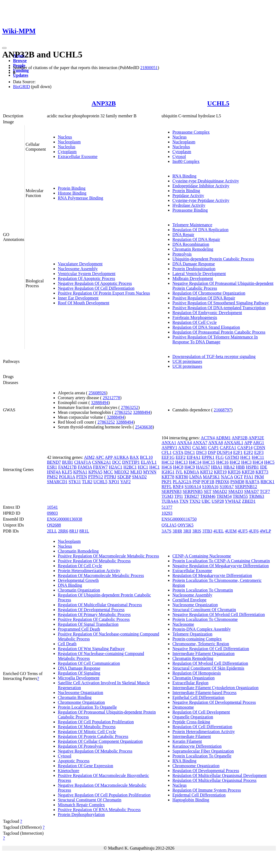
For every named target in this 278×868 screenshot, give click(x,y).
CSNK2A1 (102, 462)
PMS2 (52, 477)
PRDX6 (222, 482)
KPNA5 (95, 472)
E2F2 (249, 452)
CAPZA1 (228, 448)
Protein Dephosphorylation (81, 814)
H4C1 (154, 467)
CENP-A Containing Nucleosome (202, 556)
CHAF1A (82, 462)
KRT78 (168, 477)
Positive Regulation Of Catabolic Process (94, 619)
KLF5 (67, 472)
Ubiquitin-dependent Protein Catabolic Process (213, 259)
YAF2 (125, 482)
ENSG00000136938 (65, 519)
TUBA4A (170, 501)
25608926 (97, 393)
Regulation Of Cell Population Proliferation (96, 722)
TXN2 (195, 501)
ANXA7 (200, 443)
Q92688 (54, 525)
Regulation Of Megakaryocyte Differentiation (212, 575)
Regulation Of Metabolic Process (87, 727)
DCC (117, 462)
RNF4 (178, 487)
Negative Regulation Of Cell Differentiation (96, 288)
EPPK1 (208, 457)
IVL (179, 472)
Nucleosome (183, 624)
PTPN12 (96, 477)
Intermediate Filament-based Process (204, 693)
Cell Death (67, 644)
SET (208, 491)
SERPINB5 (193, 491)
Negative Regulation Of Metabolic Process (95, 751)
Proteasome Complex (191, 132)
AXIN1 (185, 448)
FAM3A (85, 467)
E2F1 (238, 452)
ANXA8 (216, 443)
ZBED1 (249, 501)
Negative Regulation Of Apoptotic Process (95, 283)
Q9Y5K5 (186, 525)
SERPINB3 (172, 491)
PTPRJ (110, 477)
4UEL (219, 531)
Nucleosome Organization (80, 693)
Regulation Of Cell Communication (89, 663)
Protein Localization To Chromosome (205, 619)
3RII (187, 531)
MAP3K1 (211, 477)
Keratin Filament (187, 741)
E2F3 (259, 452)
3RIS (197, 531)
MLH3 (136, 472)
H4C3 (246, 462)
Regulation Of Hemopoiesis (197, 673)
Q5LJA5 (169, 525)
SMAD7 (251, 491)
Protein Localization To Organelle (87, 707)
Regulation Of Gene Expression (86, 766)
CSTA (178, 452)
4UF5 (243, 531)
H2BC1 (130, 467)
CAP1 (214, 448)
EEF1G (168, 457)
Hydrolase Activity (189, 205)
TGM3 (168, 496)
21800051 (149, 68)
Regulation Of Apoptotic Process (86, 278)
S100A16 (210, 487)
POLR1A (67, 477)
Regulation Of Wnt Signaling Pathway (91, 649)
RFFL (167, 487)
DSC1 (190, 452)
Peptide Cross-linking (191, 722)
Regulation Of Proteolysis (80, 746)
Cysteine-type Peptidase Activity (201, 200)
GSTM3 (232, 457)
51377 (167, 507)
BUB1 (67, 462)
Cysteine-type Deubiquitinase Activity (206, 181)
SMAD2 (139, 477)
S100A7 (227, 487)
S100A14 (193, 487)
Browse (20, 61)
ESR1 (52, 467)
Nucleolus (67, 147)
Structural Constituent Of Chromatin (90, 800)
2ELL (52, 531)
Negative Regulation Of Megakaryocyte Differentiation (221, 566)
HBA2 (229, 467)
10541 (52, 507)
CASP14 (245, 448)
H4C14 (195, 462)
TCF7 (265, 491)
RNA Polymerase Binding (80, 198)
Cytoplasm (67, 152)
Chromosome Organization (81, 702)
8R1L (84, 531)
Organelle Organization (193, 717)
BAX (134, 457)
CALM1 (200, 448)
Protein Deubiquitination (194, 269)
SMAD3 (236, 491)
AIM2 (89, 457)
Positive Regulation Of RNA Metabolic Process (99, 810)
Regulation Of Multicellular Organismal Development (219, 775)
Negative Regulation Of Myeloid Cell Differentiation (219, 614)
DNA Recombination (191, 244)
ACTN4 (208, 438)
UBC (206, 501)
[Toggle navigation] (4, 48)
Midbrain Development (193, 278)
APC (100, 457)
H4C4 (258, 462)
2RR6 (63, 531)
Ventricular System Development (87, 274)
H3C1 (143, 467)
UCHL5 (218, 103)
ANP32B (104, 103)
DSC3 (201, 452)
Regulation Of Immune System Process (207, 790)
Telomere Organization (192, 634)
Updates (21, 75)
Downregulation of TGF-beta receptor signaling (214, 356)
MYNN (150, 472)
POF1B (208, 482)
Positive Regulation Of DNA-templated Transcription (219, 308)
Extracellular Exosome (78, 157)
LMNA (195, 477)
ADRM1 (223, 438)
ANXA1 (169, 443)
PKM (259, 477)
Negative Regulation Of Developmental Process (214, 702)
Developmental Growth (78, 580)
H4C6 (167, 467)
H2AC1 (116, 467)
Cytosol (179, 157)
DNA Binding (70, 585)
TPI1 (179, 496)
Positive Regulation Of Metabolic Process (94, 561)
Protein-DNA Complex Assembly (202, 629)
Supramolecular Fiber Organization (203, 751)
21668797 (222, 410)
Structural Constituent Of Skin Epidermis (208, 668)
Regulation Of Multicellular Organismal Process (100, 605)
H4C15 (209, 462)
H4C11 (258, 457)
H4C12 (168, 462)
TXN (184, 501)
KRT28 (248, 472)
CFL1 (167, 452)
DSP (212, 452)
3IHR (177, 531)
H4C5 (269, 462)
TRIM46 (208, 496)
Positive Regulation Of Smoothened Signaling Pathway (221, 303)
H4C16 (222, 462)
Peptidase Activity (188, 196)
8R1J (74, 531)
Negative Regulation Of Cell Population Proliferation (104, 795)
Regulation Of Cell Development (201, 712)
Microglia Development (79, 678)
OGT (238, 477)
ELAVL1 (149, 462)
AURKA (121, 457)
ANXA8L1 (233, 443)
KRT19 (220, 472)
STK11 (75, 482)
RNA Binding (184, 176)
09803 (52, 513)
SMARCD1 (57, 482)
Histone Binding (72, 193)
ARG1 (258, 443)
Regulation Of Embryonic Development (207, 313)
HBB (240, 467)
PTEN (82, 477)
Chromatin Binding (75, 697)
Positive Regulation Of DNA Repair (204, 298)
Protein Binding (72, 188)
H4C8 (178, 467)
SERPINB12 (246, 487)
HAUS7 (203, 467)
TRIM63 (257, 496)
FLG (220, 457)
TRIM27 (192, 496)
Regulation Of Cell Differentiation (202, 727)
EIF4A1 (194, 457)
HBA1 (217, 467)
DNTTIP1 (131, 462)
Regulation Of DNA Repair (196, 239)
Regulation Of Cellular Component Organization (100, 741)
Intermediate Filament (192, 736)
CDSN (259, 448)
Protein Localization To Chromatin (203, 590)
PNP (196, 482)
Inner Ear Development (78, 298)
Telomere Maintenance (192, 225)
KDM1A (191, 472)
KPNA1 (80, 472)
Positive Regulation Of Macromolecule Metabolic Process (108, 556)
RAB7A (252, 482)
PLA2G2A (182, 482)
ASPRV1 (169, 448)
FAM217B (67, 467)
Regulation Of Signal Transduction (88, 624)
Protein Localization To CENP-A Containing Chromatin (221, 561)
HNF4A (54, 472)
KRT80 (182, 477)
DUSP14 (224, 452)
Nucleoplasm (69, 142)
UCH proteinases (187, 361)
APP (109, 457)
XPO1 (114, 482)
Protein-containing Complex (197, 639)
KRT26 (234, 472)
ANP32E (256, 438)
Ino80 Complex (186, 161)
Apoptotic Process (74, 761)
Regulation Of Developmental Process (91, 610)
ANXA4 (184, 443)
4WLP (266, 531)
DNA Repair (183, 235)
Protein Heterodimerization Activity (89, 571)
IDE (264, 467)
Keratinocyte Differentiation (197, 746)
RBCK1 (267, 482)
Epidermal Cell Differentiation (199, 795)
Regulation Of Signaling (79, 673)
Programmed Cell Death (79, 629)
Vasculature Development (80, 264)
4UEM (231, 531)
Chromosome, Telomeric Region (201, 644)
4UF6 (254, 531)
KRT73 (262, 472)
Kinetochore (69, 771)
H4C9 (189, 467)
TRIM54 (224, 496)
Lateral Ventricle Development (199, 274)
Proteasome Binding (190, 210)
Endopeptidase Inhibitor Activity (201, 186)
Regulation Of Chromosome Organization (209, 293)
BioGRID (21, 87)
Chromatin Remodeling (193, 249)
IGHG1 (168, 472)
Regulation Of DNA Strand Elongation (206, 327)
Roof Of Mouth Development (84, 303)
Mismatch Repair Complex (81, 805)
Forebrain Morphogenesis (195, 317)
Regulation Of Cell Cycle (195, 322)
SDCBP (124, 477)
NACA (227, 477)
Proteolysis (182, 254)
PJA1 (249, 477)
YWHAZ (233, 501)
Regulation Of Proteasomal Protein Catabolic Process (219, 332)
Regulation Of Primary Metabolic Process (94, 614)
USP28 (218, 501)
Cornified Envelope (189, 600)
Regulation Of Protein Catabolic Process (93, 736)
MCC (108, 472)
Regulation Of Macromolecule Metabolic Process (101, 575)
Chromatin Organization (79, 590)
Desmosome (183, 707)
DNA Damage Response (194, 264)
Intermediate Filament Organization (203, 654)
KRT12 (206, 472)
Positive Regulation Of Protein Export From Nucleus (104, 293)
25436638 (144, 427)
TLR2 (87, 482)
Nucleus (65, 137)
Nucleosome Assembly (78, 269)
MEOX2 (122, 472)
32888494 (100, 403)
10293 (167, 513)
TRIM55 (240, 496)
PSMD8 (237, 482)
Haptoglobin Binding (191, 800)
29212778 (111, 398)
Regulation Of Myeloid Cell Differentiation (210, 663)
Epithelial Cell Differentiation (198, 697)
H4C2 (235, 462)
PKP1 (167, 482)
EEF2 (181, 457)
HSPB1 (252, 467)
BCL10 (146, 457)
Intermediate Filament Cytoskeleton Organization (215, 688)
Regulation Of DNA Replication (200, 230)
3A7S (166, 531)
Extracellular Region (190, 683)
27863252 (129, 407)
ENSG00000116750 (179, 519)
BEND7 (54, 462)
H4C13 (181, 462)
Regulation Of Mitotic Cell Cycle (87, 732)
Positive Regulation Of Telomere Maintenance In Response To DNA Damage (215, 339)
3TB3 (207, 531)
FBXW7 (100, 467)
